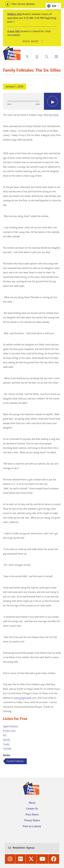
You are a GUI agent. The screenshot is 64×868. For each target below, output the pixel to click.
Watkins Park (15, 14)
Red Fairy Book (51, 115)
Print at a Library (32, 826)
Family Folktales (15, 761)
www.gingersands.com (25, 698)
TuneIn (6, 744)
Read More (32, 41)
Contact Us (32, 809)
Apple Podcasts (11, 726)
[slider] (23, 101)
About (32, 803)
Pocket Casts (9, 731)
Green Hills (14, 31)
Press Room (32, 815)
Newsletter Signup (24, 848)
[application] (32, 101)
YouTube (7, 749)
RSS (5, 735)
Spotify (6, 740)
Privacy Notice (32, 820)
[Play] (52, 101)
